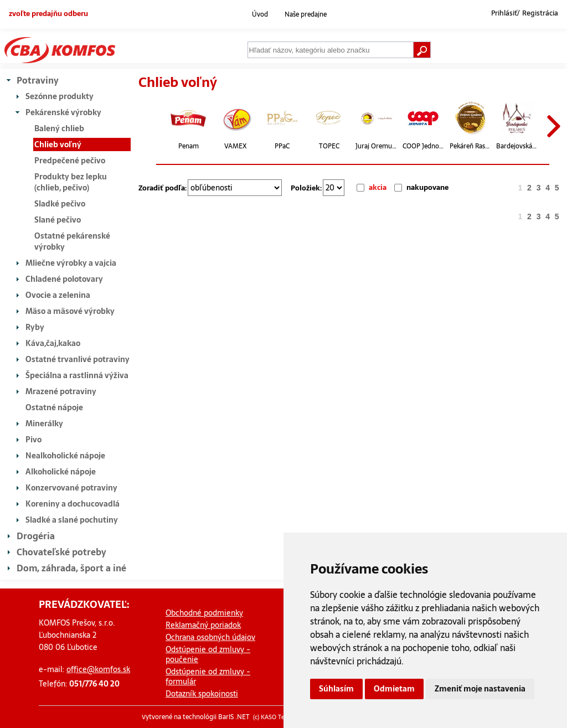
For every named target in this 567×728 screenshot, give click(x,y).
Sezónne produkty (60, 96)
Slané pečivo (58, 220)
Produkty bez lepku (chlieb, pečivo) (71, 182)
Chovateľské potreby (61, 552)
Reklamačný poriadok (203, 625)
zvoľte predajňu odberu (48, 13)
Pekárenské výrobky (63, 112)
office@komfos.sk (98, 669)
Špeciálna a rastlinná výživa (77, 375)
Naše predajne (306, 14)
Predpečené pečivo (70, 161)
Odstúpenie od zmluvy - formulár (208, 677)
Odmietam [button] (394, 689)
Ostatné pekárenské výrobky (72, 241)
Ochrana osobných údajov (210, 637)
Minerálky (44, 424)
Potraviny (38, 80)
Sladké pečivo (60, 204)
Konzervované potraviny (71, 488)
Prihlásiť (504, 13)
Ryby (35, 327)
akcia (378, 187)
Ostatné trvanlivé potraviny (78, 359)
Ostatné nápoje (54, 407)
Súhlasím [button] (336, 689)
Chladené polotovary (64, 279)
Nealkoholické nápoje (65, 456)
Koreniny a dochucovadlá (73, 504)
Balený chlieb (59, 128)
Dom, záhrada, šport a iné (71, 568)
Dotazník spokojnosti (202, 694)
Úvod (260, 14)
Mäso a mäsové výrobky (70, 311)
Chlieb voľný (58, 144)
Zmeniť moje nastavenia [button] (480, 689)
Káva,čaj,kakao (53, 343)
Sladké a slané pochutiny (72, 520)
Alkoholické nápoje (61, 472)
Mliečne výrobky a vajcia (71, 263)
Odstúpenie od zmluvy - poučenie (208, 654)
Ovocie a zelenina (58, 295)
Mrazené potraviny (61, 391)
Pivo (33, 440)
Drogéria (36, 536)
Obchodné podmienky (204, 613)
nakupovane (427, 187)
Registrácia (540, 13)
